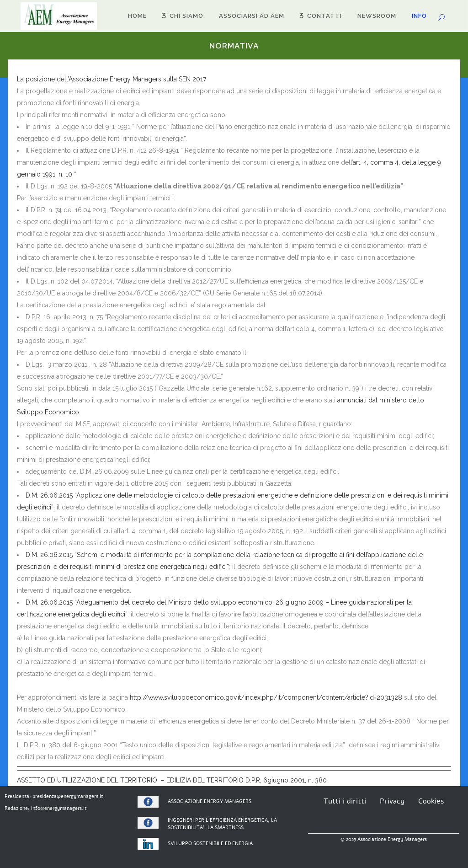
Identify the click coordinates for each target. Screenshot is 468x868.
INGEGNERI (181, 820)
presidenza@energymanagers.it (68, 796)
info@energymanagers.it (59, 808)
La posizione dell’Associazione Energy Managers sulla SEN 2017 (112, 79)
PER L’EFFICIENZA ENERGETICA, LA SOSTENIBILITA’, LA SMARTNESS (222, 824)
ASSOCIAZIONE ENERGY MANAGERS (210, 801)
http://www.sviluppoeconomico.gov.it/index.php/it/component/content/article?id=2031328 (266, 697)
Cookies (431, 801)
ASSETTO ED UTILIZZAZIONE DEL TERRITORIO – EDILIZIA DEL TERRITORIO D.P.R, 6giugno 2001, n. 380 (172, 780)
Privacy (392, 801)
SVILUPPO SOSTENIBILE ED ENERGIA (210, 844)
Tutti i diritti (345, 801)
